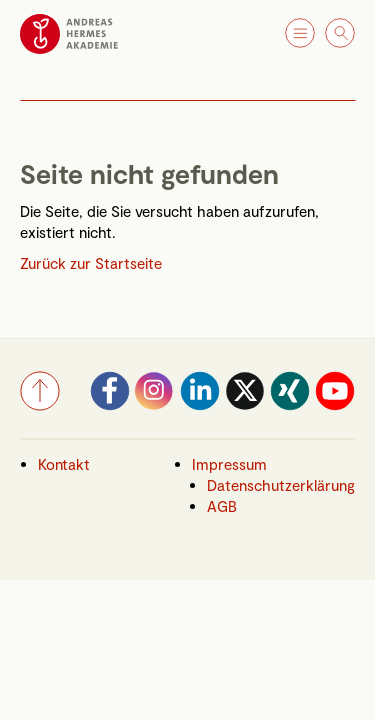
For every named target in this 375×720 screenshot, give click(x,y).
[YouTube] (335, 405)
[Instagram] (155, 405)
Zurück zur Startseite (91, 263)
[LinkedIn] (200, 405)
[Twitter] (245, 405)
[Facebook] (110, 405)
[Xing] (290, 405)
